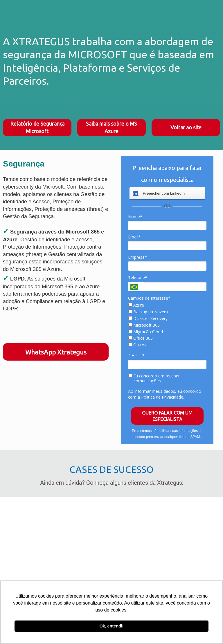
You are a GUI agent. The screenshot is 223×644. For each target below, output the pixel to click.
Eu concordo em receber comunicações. (154, 378)
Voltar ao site (186, 127)
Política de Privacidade (162, 397)
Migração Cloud (146, 332)
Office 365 (141, 338)
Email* (134, 237)
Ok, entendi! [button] (111, 626)
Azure (136, 305)
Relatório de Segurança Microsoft (37, 127)
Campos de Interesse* (149, 298)
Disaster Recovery (148, 319)
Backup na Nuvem (148, 312)
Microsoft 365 (144, 325)
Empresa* (137, 257)
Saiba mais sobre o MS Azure (111, 127)
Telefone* (138, 278)
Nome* (135, 217)
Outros (137, 345)
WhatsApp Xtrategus (56, 352)
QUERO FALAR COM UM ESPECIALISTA (167, 416)
